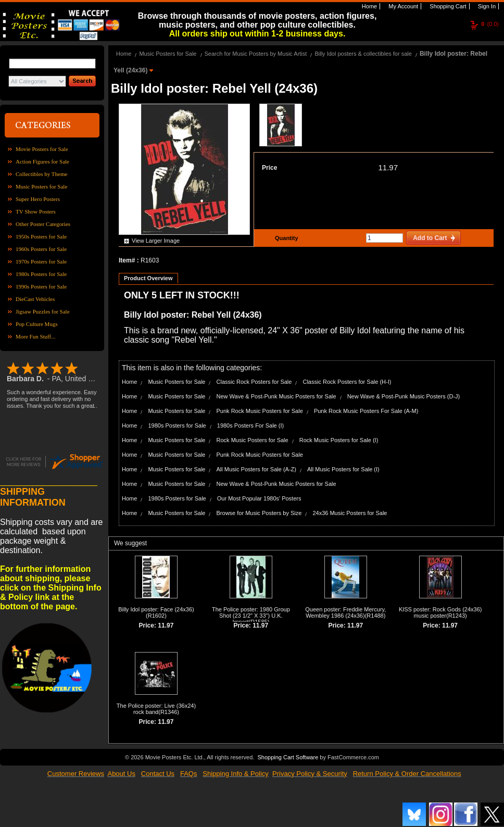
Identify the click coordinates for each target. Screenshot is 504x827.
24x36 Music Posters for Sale (350, 513)
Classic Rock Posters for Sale (254, 382)
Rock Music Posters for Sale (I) (339, 440)
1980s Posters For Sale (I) (250, 425)
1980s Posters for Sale (41, 274)
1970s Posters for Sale (41, 261)
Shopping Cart (447, 6)
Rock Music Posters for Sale (253, 440)
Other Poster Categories (43, 224)
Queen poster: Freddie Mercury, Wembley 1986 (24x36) (345, 612)
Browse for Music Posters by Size (259, 513)
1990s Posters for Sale (41, 286)
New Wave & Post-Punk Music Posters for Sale (276, 396)
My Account (402, 6)
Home (369, 6)
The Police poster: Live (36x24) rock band (156, 709)
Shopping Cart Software (288, 757)
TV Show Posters (36, 211)
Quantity (285, 238)
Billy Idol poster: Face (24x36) (156, 609)
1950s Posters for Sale (41, 236)
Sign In (486, 6)
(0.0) (490, 24)
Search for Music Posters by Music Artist (256, 54)
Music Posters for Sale (41, 186)
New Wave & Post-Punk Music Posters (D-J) (404, 396)
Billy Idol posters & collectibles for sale (363, 54)
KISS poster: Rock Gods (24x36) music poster (440, 612)
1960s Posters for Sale (41, 249)
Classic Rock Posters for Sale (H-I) (347, 382)
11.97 (388, 167)
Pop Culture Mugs (37, 324)
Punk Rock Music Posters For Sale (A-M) (366, 411)
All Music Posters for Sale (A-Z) (256, 469)
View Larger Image (156, 241)
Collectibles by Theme (41, 174)
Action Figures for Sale (42, 161)
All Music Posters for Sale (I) (343, 469)
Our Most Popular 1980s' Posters (259, 498)
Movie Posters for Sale (42, 149)
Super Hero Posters (38, 199)
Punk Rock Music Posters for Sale (260, 411)
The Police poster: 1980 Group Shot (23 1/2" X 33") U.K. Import (251, 616)
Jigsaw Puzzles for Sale (43, 311)
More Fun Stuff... (36, 336)
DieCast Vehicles (35, 299)
